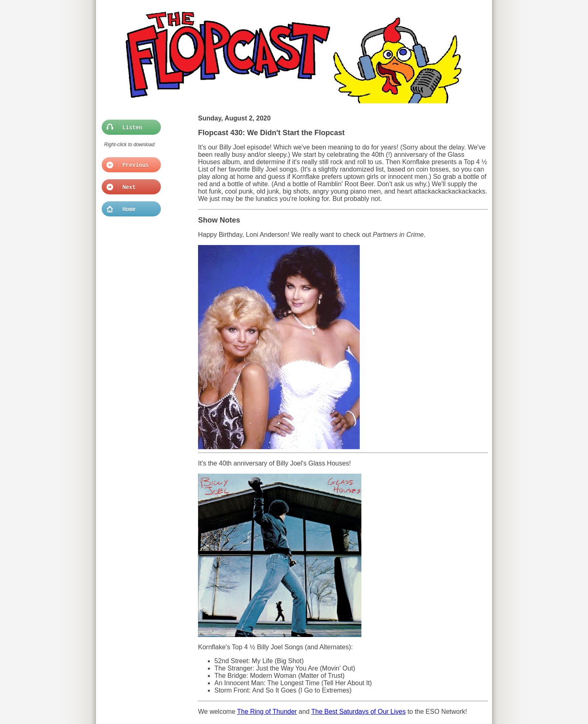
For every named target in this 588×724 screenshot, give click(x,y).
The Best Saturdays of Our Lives (358, 712)
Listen (129, 127)
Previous (129, 165)
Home (129, 209)
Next (129, 187)
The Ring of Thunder (267, 712)
